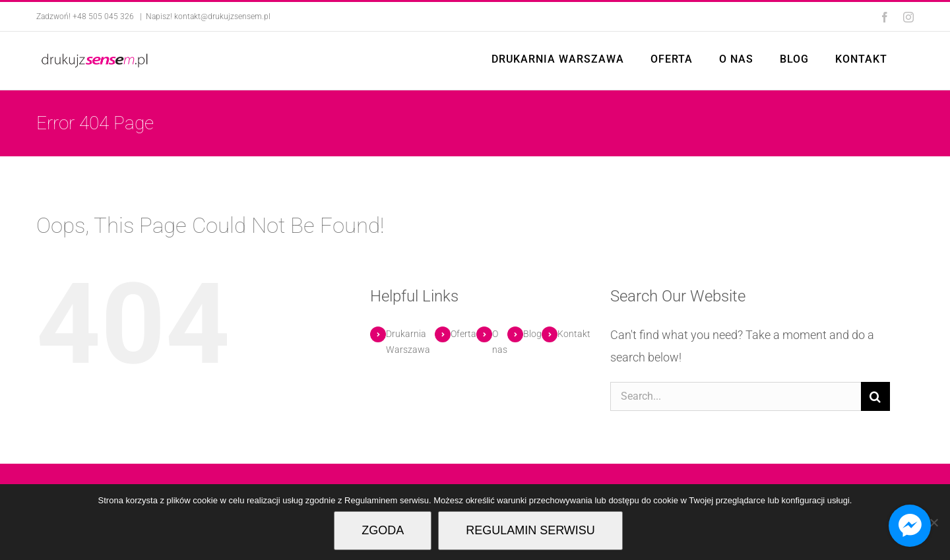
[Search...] (735, 396)
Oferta (463, 334)
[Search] (875, 396)
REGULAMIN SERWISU (530, 530)
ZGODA (383, 530)
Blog (532, 334)
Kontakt (574, 334)
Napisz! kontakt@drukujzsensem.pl (208, 16)
